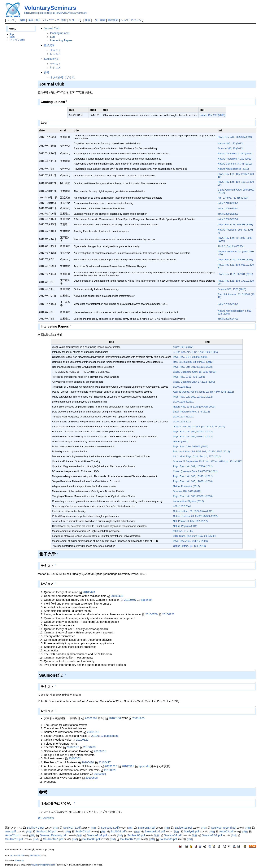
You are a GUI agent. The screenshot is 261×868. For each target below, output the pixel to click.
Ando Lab (19, 861)
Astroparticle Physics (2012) (188, 501)
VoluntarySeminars (50, 8)
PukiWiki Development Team (42, 865)
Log (52, 37)
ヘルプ (125, 20)
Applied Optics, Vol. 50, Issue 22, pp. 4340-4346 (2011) (203, 392)
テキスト (55, 50)
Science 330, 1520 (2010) (232, 289)
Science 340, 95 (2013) (231, 148)
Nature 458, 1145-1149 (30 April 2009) (194, 407)
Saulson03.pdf (166, 839)
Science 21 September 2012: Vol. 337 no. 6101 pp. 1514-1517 (207, 461)
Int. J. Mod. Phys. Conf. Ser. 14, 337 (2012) (197, 456)
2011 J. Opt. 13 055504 (231, 246)
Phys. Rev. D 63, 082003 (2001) (235, 260)
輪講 (12, 37)
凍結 (30, 20)
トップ (11, 20)
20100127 (71, 747)
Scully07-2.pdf (33, 828)
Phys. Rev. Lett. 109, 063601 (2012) (193, 432)
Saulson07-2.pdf (128, 839)
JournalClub (35, 855)
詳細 (56, 828)
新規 (88, 20)
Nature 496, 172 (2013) (231, 143)
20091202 (89, 718)
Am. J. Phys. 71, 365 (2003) (233, 198)
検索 (103, 20)
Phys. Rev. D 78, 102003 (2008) (235, 225)
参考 (47, 72)
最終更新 (113, 20)
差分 (38, 20)
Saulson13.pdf (145, 828)
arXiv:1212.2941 (182, 506)
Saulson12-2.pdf (44, 831)
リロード (74, 20)
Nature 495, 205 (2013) (212, 115)
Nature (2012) (181, 441)
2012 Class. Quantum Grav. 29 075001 (194, 536)
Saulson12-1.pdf (210, 835)
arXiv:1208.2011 (182, 422)
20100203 (88, 747)
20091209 (137, 718)
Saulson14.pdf (108, 828)
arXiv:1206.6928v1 (183, 402)
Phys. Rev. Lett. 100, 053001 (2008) (193, 496)
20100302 (73, 758)
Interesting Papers (61, 40)
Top (12, 34)
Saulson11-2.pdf (153, 831)
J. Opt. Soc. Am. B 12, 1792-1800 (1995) (195, 352)
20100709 (150, 614)
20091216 (109, 766)
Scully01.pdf (189, 831)
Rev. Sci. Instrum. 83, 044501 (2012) (193, 362)
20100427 (103, 762)
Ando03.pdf (224, 831)
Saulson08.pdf (134, 835)
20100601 (98, 774)
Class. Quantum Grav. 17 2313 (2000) (194, 382)
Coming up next (60, 33)
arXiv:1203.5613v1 (228, 304)
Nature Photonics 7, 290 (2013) (235, 154)
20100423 (87, 592)
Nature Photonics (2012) (186, 486)
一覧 (95, 20)
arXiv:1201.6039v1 (183, 347)
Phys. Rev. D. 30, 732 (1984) (189, 377)
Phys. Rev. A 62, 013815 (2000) (190, 541)
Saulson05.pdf (89, 839)
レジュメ (55, 54)
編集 (23, 20)
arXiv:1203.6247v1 (228, 319)
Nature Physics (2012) (185, 526)
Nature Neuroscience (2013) (233, 169)
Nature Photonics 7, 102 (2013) (235, 159)
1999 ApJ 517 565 (183, 531)
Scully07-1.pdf (70, 828)
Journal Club (52, 28)
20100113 (95, 736)
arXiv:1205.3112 (182, 387)
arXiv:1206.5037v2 (228, 219)
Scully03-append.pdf (222, 828)
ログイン (136, 20)
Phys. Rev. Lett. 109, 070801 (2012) (193, 436)
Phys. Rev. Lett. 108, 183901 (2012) (193, 397)
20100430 (115, 596)
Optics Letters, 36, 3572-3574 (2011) (193, 511)
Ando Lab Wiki (17, 855)
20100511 (126, 766)
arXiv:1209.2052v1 (228, 214)
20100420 (86, 762)
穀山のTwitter (46, 818)
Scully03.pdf (81, 831)
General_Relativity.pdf (51, 835)
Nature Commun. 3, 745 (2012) (235, 164)
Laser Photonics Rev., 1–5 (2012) (191, 412)
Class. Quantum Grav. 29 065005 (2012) (195, 471)
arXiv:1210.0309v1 (228, 203)
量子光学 (49, 45)
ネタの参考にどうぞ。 (63, 77)
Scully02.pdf (116, 831)
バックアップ (51, 20)
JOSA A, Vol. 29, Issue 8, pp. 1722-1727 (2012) (199, 427)
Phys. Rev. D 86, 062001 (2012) (191, 446)
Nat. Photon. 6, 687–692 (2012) (190, 521)
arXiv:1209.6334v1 (228, 208)
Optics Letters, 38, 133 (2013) (189, 546)
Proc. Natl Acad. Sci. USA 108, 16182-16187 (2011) (201, 451)
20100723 (166, 614)
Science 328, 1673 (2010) (187, 491)
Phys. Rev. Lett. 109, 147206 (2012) (193, 466)
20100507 (128, 600)
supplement (111, 736)
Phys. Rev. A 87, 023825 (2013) (235, 137)
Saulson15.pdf (181, 828)
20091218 (91, 732)
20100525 (108, 770)
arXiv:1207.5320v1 (183, 417)
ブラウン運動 (17, 40)
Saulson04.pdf (171, 835)
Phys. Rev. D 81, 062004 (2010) (235, 274)
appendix (145, 600)
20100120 (80, 740)
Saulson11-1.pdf (95, 835)
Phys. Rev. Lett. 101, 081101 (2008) (193, 367)
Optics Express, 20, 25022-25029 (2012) (195, 516)
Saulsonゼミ (52, 59)
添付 (64, 20)
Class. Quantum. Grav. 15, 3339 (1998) (195, 372)
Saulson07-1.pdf (51, 839)
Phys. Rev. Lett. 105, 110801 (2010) (193, 481)
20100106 (113, 718)
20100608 (90, 778)
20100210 (98, 751)
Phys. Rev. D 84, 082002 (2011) (191, 357)
